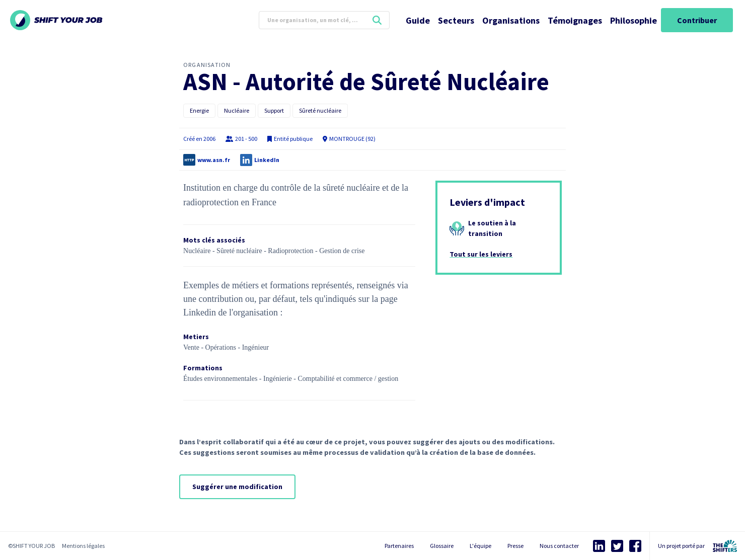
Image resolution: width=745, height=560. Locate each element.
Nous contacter (559, 546)
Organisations (511, 20)
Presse (515, 546)
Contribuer (697, 20)
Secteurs (456, 20)
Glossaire (442, 546)
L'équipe (480, 546)
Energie (199, 110)
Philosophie (634, 20)
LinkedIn (267, 160)
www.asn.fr (214, 160)
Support (274, 110)
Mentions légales (83, 546)
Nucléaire (237, 110)
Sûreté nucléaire (320, 110)
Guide (418, 20)
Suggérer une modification (237, 487)
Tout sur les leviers (481, 254)
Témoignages (575, 20)
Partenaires (399, 546)
